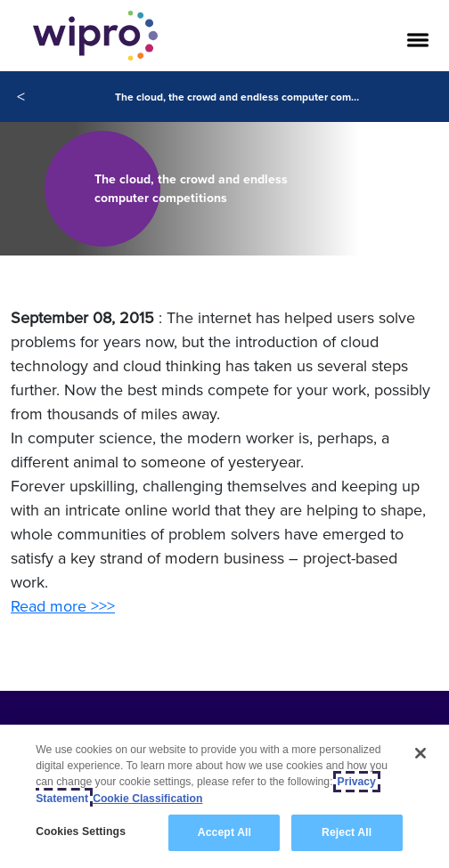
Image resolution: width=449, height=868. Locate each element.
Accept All (224, 833)
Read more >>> (63, 606)
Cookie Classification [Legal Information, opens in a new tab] (147, 799)
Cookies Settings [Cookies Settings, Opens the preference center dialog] (81, 832)
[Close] (420, 754)
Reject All (347, 833)
